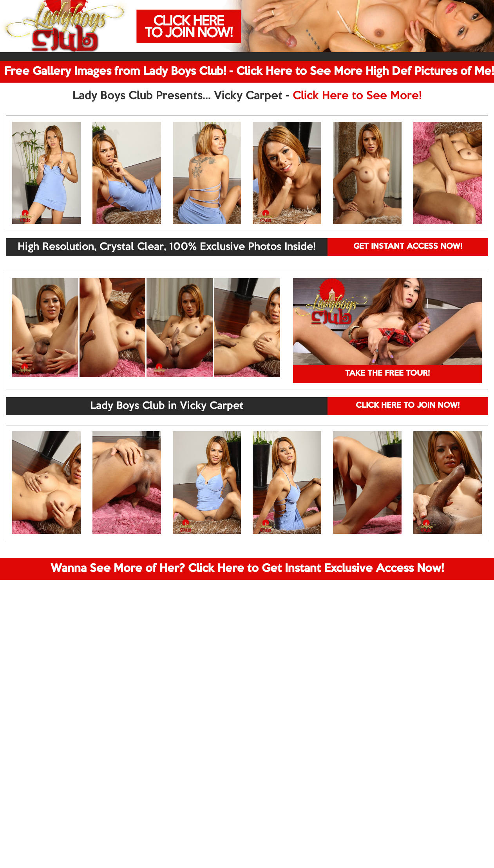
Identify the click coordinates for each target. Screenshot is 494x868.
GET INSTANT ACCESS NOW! (408, 247)
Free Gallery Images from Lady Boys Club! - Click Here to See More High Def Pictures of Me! (249, 72)
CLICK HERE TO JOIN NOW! (408, 406)
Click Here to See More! (357, 96)
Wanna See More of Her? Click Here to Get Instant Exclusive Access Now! (247, 569)
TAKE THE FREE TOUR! (387, 374)
